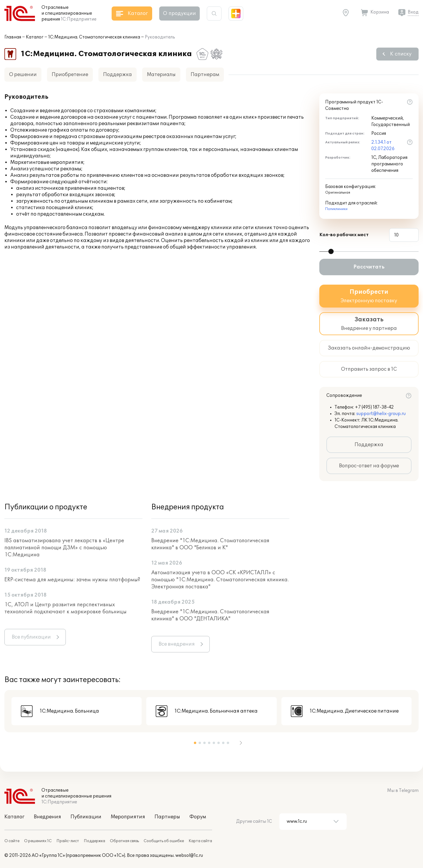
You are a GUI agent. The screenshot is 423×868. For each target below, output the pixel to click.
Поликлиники (336, 209)
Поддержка (117, 75)
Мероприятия (128, 817)
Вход (413, 12)
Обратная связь (124, 841)
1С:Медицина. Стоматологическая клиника (94, 37)
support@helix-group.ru (381, 414)
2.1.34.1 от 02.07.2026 (383, 146)
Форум (198, 817)
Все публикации (31, 637)
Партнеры (167, 817)
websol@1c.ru (189, 856)
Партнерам (205, 75)
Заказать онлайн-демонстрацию (369, 348)
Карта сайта (200, 841)
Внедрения (47, 817)
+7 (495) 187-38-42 (374, 407)
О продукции (179, 14)
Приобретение (70, 75)
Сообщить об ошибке (164, 841)
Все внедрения (177, 644)
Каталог (35, 37)
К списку (401, 54)
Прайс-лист (68, 841)
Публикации (86, 817)
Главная (13, 37)
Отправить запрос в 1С (369, 369)
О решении (23, 75)
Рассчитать (369, 267)
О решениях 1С (38, 841)
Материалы (161, 75)
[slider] (331, 251)
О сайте (12, 841)
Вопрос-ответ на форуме (369, 466)
